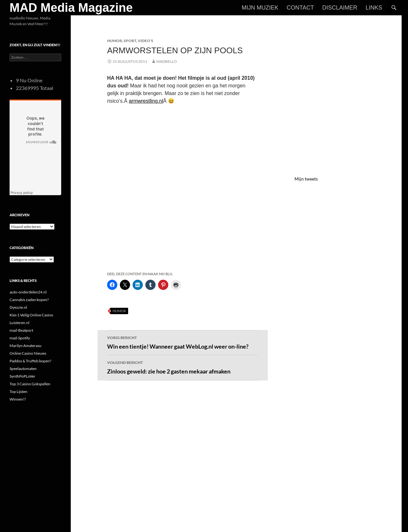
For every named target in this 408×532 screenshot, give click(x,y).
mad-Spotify (20, 338)
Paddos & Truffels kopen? (30, 361)
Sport (130, 41)
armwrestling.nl (146, 101)
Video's (146, 41)
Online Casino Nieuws (28, 353)
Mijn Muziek (260, 8)
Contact (300, 8)
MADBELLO (167, 61)
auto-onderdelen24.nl (28, 292)
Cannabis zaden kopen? (29, 300)
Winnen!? (18, 399)
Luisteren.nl (19, 323)
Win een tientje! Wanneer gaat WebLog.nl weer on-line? (183, 342)
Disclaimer (340, 8)
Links (374, 8)
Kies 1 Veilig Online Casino (31, 315)
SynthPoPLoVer (22, 376)
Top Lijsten (18, 392)
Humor (115, 41)
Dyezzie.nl (18, 307)
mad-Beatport (21, 330)
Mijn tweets (306, 179)
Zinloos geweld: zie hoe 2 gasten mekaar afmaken (183, 367)
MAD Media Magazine (71, 8)
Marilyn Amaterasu (25, 346)
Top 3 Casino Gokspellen (30, 384)
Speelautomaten (23, 369)
